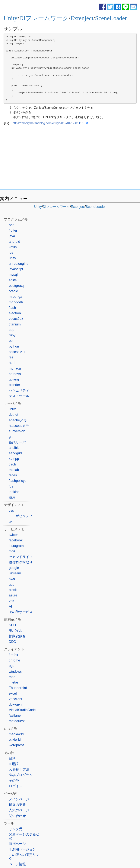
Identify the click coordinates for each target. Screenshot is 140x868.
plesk (13, 590)
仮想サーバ (17, 442)
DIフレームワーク (44, 18)
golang (14, 379)
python (14, 346)
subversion (17, 431)
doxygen (15, 704)
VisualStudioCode (22, 710)
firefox (13, 655)
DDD (13, 642)
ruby (12, 335)
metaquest (17, 721)
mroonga (16, 297)
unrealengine (19, 264)
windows (15, 671)
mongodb (16, 302)
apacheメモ (18, 420)
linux (12, 409)
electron (15, 313)
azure (13, 595)
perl (12, 341)
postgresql (17, 286)
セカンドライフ (21, 557)
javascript (16, 269)
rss (11, 357)
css (11, 511)
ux (11, 522)
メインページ (19, 799)
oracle (13, 291)
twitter (13, 535)
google (14, 568)
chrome (14, 660)
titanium (15, 324)
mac (12, 677)
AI (10, 606)
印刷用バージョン (22, 849)
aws (12, 579)
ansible (14, 448)
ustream (15, 573)
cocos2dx (16, 319)
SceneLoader (111, 18)
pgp (12, 666)
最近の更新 (17, 805)
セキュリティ (19, 390)
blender (14, 385)
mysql (13, 275)
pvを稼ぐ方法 (19, 769)
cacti (12, 464)
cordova (15, 374)
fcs (11, 486)
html (12, 363)
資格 (12, 759)
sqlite (13, 280)
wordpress (17, 745)
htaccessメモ (19, 426)
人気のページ (19, 810)
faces (13, 475)
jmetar (14, 682)
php (12, 225)
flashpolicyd (18, 481)
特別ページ (17, 844)
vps (11, 601)
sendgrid (15, 453)
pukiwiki (15, 740)
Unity (11, 18)
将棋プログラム (21, 775)
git (11, 437)
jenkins (14, 492)
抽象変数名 (17, 636)
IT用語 (14, 764)
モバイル (16, 631)
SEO (12, 625)
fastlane (15, 716)
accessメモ (17, 352)
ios (11, 253)
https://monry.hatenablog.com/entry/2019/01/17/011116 (49, 123)
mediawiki (16, 734)
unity (12, 258)
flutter (13, 230)
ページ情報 (17, 864)
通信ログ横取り (21, 562)
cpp (12, 330)
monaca (15, 368)
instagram (16, 546)
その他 (14, 781)
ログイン (16, 786)
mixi (12, 551)
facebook (16, 540)
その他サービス (21, 612)
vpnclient (16, 699)
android (14, 242)
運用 (12, 497)
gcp (12, 584)
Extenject (82, 18)
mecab (14, 470)
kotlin (13, 247)
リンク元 (16, 829)
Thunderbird (18, 688)
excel (13, 693)
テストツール (19, 396)
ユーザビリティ (21, 516)
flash (12, 308)
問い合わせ (17, 816)
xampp (14, 459)
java (12, 236)
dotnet (14, 415)
